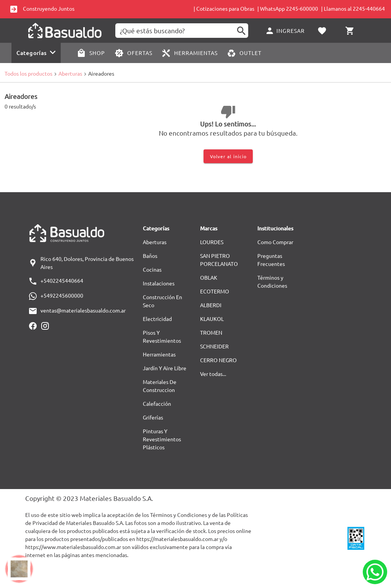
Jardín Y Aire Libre (165, 368)
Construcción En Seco (162, 301)
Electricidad (157, 319)
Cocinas (152, 269)
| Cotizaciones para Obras (224, 8)
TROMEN (211, 332)
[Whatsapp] (375, 572)
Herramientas (159, 354)
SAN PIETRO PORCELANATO (219, 260)
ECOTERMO (215, 291)
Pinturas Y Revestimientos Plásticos (162, 439)
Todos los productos (28, 73)
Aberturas (70, 73)
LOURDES (212, 242)
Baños (150, 256)
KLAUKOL (212, 319)
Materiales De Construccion (160, 386)
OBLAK (209, 277)
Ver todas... (213, 374)
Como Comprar (275, 242)
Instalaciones (159, 283)
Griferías (153, 417)
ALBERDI (211, 305)
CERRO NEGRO (218, 360)
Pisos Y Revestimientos (162, 336)
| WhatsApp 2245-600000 (288, 8)
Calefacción (157, 403)
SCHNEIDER (214, 346)
